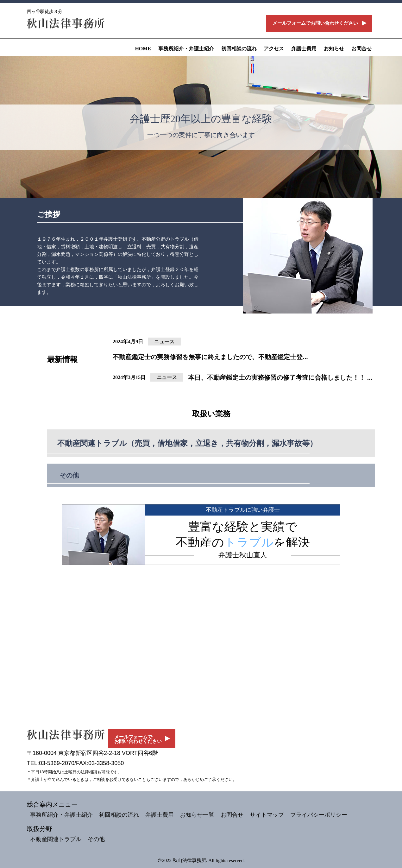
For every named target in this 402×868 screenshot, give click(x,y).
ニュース (164, 342)
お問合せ (361, 49)
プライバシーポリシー (319, 815)
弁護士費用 (304, 49)
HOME (143, 49)
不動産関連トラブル (56, 839)
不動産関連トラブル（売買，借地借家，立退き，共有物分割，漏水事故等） (187, 443)
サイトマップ (267, 815)
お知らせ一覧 (197, 815)
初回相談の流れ (239, 49)
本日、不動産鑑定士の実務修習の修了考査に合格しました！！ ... (280, 377)
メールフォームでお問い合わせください (315, 23)
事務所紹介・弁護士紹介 (186, 49)
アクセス (274, 49)
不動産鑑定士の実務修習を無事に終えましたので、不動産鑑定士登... (210, 357)
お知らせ (334, 49)
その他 (69, 475)
